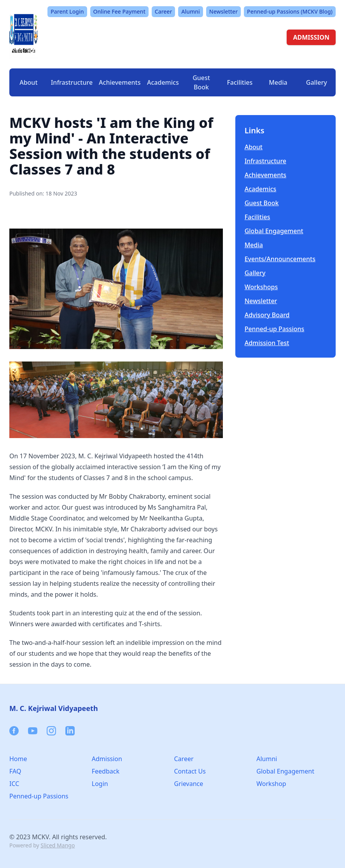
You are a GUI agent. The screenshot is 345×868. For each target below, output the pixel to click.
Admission (107, 759)
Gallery (317, 82)
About (254, 147)
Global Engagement (274, 231)
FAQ (15, 771)
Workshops (261, 287)
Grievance (189, 784)
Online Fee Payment (119, 11)
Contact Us (190, 771)
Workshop (271, 784)
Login (100, 784)
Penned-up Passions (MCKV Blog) (290, 11)
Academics (261, 189)
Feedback (106, 771)
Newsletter (223, 11)
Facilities (257, 217)
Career (164, 11)
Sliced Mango (58, 845)
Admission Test (267, 343)
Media (254, 245)
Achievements (120, 82)
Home (18, 759)
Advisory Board (267, 315)
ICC (14, 784)
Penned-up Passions (275, 329)
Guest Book (201, 82)
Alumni (191, 11)
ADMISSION (311, 37)
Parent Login (67, 11)
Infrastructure (265, 161)
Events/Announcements (280, 259)
